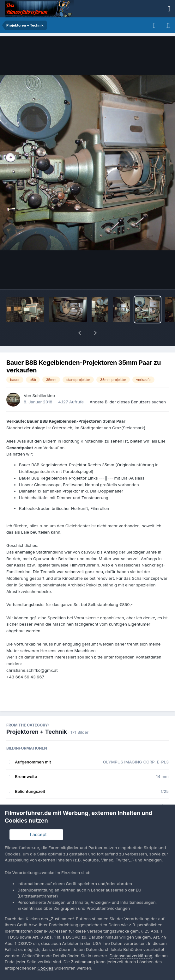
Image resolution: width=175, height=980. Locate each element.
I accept (36, 834)
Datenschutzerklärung (131, 956)
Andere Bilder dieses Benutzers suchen (128, 385)
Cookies (45, 968)
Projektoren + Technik (37, 715)
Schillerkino (43, 379)
